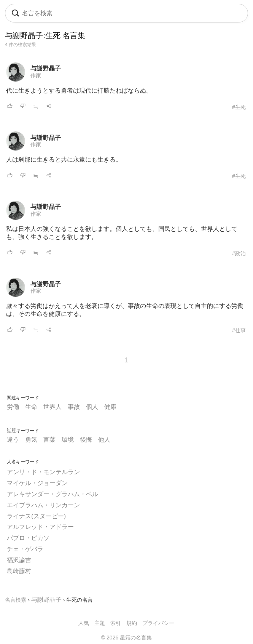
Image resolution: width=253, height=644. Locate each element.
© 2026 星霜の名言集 (126, 638)
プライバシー (158, 623)
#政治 (239, 253)
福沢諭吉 (19, 560)
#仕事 (239, 330)
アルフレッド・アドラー (40, 527)
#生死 (239, 107)
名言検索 (16, 600)
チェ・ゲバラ (25, 549)
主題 (100, 623)
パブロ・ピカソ (28, 538)
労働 (13, 407)
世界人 (53, 407)
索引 (116, 623)
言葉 (49, 440)
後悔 (86, 440)
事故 (74, 407)
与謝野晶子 (46, 68)
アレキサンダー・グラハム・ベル (53, 494)
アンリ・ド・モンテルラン (43, 472)
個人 (92, 407)
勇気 (31, 440)
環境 (68, 440)
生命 (31, 407)
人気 (84, 623)
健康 (110, 407)
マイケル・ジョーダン (37, 483)
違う (13, 440)
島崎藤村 (19, 571)
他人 (104, 440)
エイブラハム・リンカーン (43, 505)
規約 (132, 623)
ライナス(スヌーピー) (36, 516)
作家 (36, 75)
